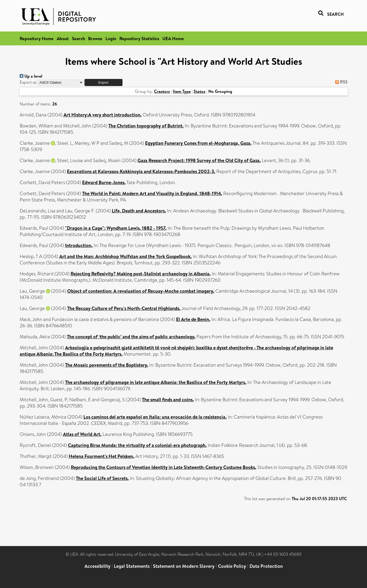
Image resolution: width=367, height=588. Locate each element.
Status (200, 91)
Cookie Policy (232, 566)
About (63, 38)
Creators (162, 91)
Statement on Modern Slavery (184, 566)
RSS (340, 82)
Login (111, 38)
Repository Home (37, 38)
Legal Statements (132, 566)
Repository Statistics (139, 38)
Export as (28, 82)
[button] (103, 82)
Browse (95, 38)
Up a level (31, 76)
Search (78, 38)
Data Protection (266, 566)
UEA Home (173, 38)
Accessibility (97, 566)
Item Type (182, 91)
